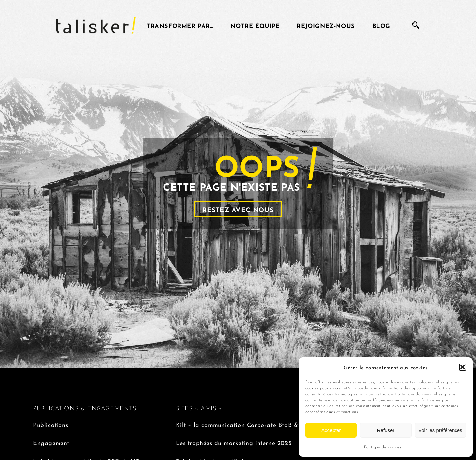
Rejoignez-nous (326, 25)
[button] (463, 367)
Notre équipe (255, 25)
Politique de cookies (383, 447)
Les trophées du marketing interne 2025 (234, 442)
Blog (381, 25)
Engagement (51, 442)
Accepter (331, 430)
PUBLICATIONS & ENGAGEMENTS (85, 408)
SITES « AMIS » (199, 408)
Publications (51, 424)
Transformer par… (180, 25)
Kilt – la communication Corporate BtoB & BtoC (245, 424)
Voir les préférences (440, 430)
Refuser (386, 430)
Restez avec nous (238, 209)
